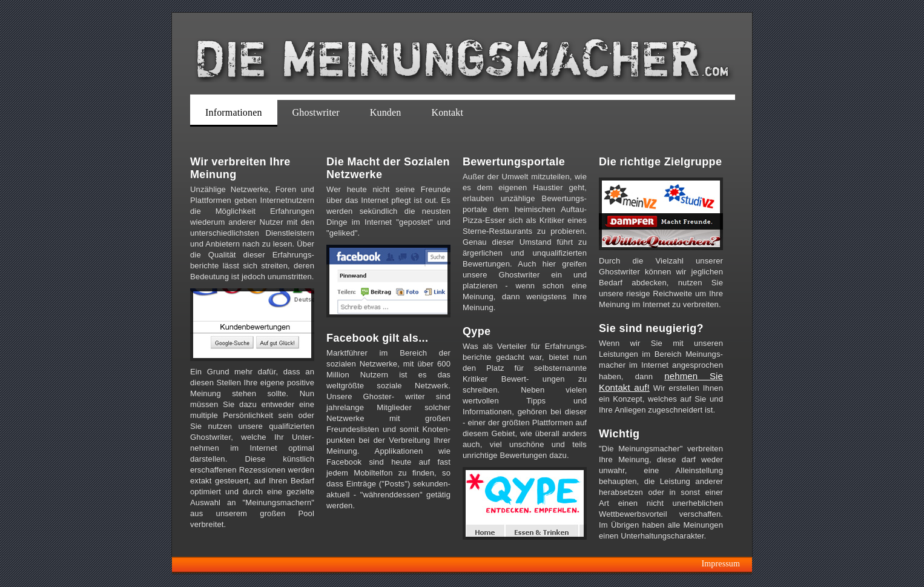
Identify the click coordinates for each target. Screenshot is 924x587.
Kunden (386, 112)
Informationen (234, 112)
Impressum (721, 564)
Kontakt (447, 112)
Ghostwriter (316, 112)
